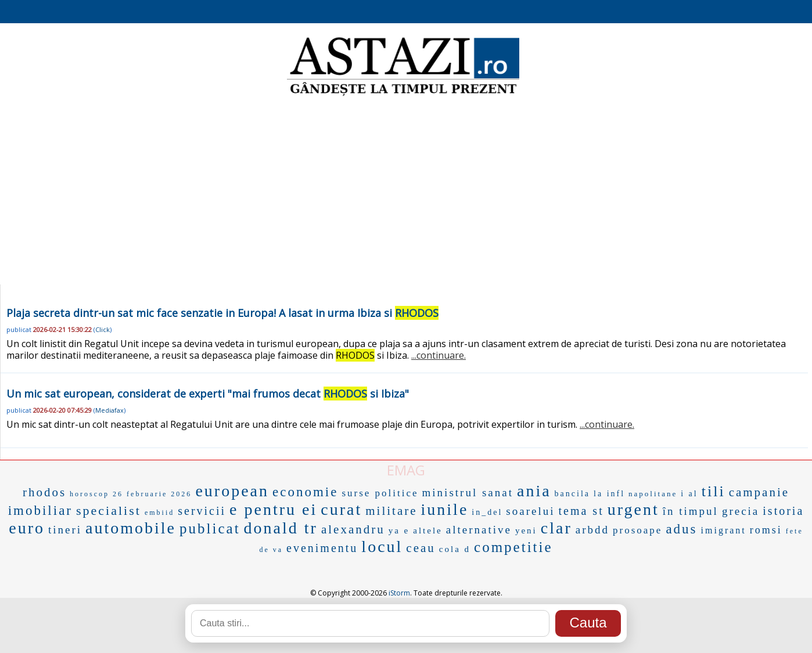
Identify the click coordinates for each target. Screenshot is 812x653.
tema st (581, 511)
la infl (609, 494)
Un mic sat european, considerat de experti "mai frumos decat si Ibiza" (208, 394)
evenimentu (322, 548)
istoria (783, 511)
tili (714, 491)
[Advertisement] (406, 192)
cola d (455, 549)
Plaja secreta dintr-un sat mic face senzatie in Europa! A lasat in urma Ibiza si (222, 313)
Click (103, 329)
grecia (741, 511)
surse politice (380, 493)
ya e (399, 531)
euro (27, 528)
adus (681, 529)
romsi (766, 530)
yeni (526, 531)
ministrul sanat (468, 493)
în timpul (691, 511)
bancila (572, 494)
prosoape (637, 530)
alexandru (353, 529)
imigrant (724, 530)
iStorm (399, 593)
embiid (159, 513)
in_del (487, 512)
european (232, 491)
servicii (202, 511)
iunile (445, 509)
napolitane (653, 494)
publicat (210, 528)
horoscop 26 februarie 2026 (131, 494)
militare (391, 511)
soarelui (530, 511)
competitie (513, 547)
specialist (109, 511)
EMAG (406, 470)
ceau (421, 548)
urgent (633, 509)
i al (689, 494)
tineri (65, 530)
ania (534, 491)
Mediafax (109, 410)
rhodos (44, 492)
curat (341, 509)
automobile (131, 528)
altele (427, 531)
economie (305, 492)
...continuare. (439, 355)
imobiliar (40, 511)
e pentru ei (273, 509)
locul (382, 546)
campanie (759, 492)
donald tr (281, 528)
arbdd (592, 530)
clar (556, 528)
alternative (479, 530)
